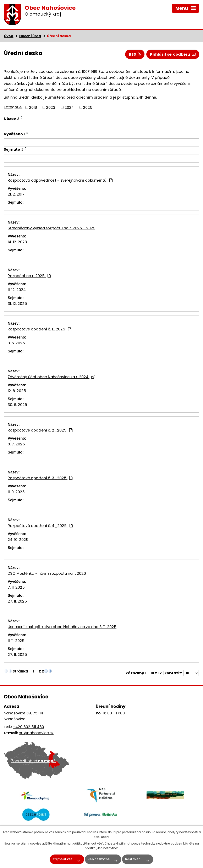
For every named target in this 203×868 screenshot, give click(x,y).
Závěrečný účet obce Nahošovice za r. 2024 (51, 377)
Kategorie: (13, 107)
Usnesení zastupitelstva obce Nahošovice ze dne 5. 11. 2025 (62, 627)
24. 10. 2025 (18, 540)
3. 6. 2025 (16, 343)
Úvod (9, 36)
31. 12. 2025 (17, 304)
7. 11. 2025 (16, 587)
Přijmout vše (63, 859)
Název (12, 119)
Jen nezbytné (99, 859)
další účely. (102, 837)
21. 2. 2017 (16, 194)
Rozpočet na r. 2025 (29, 276)
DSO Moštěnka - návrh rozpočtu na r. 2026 (47, 573)
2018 (33, 107)
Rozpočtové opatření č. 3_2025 (40, 478)
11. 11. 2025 (16, 641)
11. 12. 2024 (17, 290)
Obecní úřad (30, 36)
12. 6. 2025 (17, 391)
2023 (51, 107)
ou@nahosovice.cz (36, 733)
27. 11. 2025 (17, 601)
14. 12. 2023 (17, 242)
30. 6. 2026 (17, 405)
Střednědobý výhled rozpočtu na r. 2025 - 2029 (51, 228)
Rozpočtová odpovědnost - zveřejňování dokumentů (60, 180)
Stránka (20, 671)
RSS (135, 54)
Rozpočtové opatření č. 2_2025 (40, 430)
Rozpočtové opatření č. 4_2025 (40, 526)
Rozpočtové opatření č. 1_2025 (39, 329)
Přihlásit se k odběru (173, 54)
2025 (88, 107)
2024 (69, 107)
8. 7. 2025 (16, 444)
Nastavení (133, 859)
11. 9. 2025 (16, 492)
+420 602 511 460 (28, 727)
